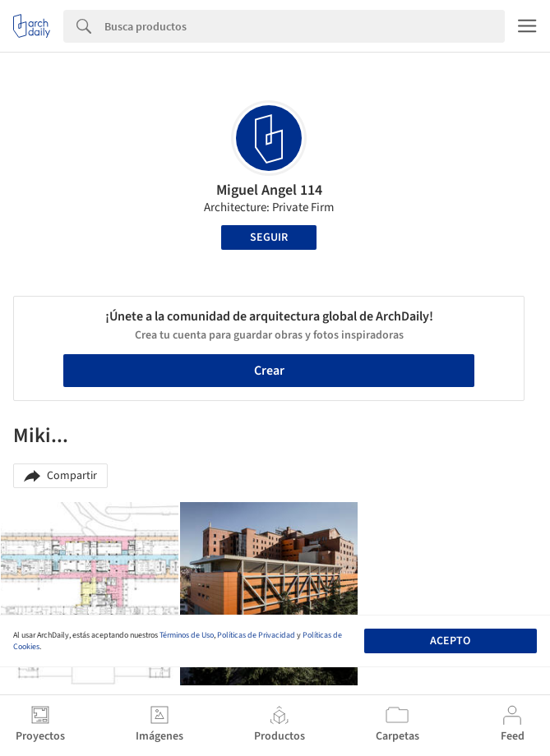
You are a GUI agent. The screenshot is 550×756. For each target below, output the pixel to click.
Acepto (450, 641)
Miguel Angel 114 (269, 190)
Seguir (269, 237)
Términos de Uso (187, 635)
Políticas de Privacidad (256, 635)
